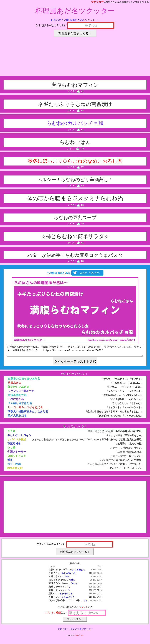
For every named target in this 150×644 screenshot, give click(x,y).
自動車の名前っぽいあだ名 (24, 381)
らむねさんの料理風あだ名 (67, 20)
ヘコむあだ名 (16, 401)
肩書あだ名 (15, 385)
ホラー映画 (14, 466)
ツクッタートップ (66, 631)
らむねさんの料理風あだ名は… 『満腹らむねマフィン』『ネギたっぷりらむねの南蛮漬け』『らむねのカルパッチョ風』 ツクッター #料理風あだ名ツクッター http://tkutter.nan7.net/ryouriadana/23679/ (75, 352)
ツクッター (97, 2)
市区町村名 (14, 446)
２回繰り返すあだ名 (20, 405)
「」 (69, 589)
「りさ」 (85, 603)
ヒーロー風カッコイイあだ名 (25, 409)
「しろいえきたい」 (77, 572)
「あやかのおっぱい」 (69, 575)
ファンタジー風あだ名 (21, 393)
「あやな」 (75, 586)
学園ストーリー (17, 454)
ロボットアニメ (17, 458)
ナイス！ (74, 91)
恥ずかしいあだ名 (19, 389)
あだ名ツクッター (84, 631)
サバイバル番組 (17, 441)
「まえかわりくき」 (66, 596)
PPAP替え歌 (15, 470)
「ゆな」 (67, 579)
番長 (10, 462)
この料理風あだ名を (75, 273)
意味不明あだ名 (17, 397)
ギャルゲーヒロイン (19, 437)
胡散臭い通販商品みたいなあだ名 (28, 413)
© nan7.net (79, 637)
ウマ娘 (11, 450)
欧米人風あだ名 (17, 418)
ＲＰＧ (11, 433)
